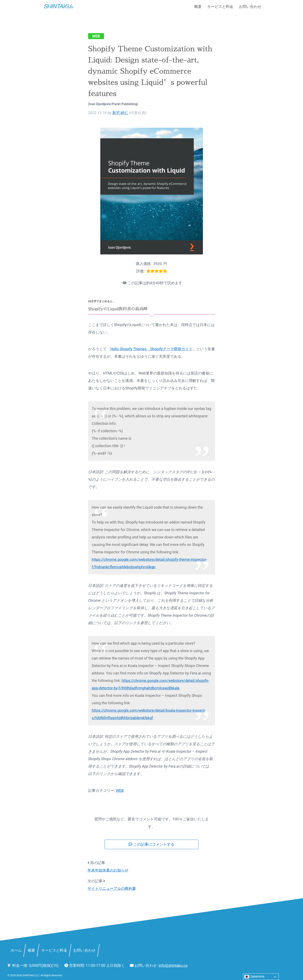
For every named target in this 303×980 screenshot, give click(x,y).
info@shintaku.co (173, 965)
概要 (198, 7)
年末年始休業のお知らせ (108, 870)
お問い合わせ (250, 7)
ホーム (16, 950)
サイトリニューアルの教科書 (112, 888)
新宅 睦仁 (120, 113)
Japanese (254, 977)
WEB (96, 36)
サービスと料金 (220, 7)
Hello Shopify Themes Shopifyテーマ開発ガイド (151, 349)
